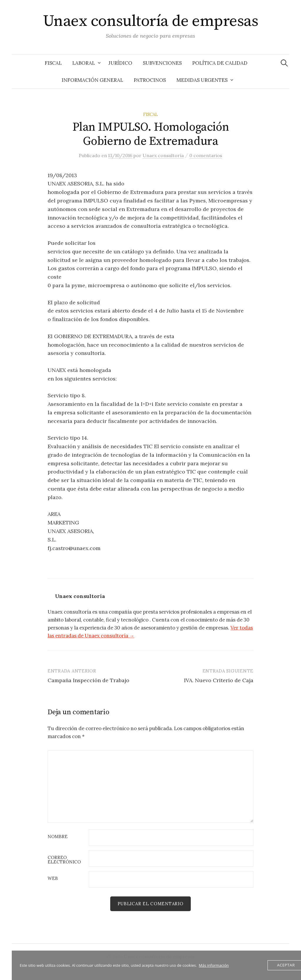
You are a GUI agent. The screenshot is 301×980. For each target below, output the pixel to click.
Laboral (84, 63)
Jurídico (120, 63)
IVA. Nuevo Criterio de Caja (219, 680)
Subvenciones (162, 63)
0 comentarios (206, 155)
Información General (92, 80)
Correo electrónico (64, 860)
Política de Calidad (220, 63)
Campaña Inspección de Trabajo (88, 680)
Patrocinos (150, 80)
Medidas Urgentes (202, 80)
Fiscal (53, 63)
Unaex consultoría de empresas (150, 21)
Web (53, 879)
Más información (214, 965)
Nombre (58, 837)
